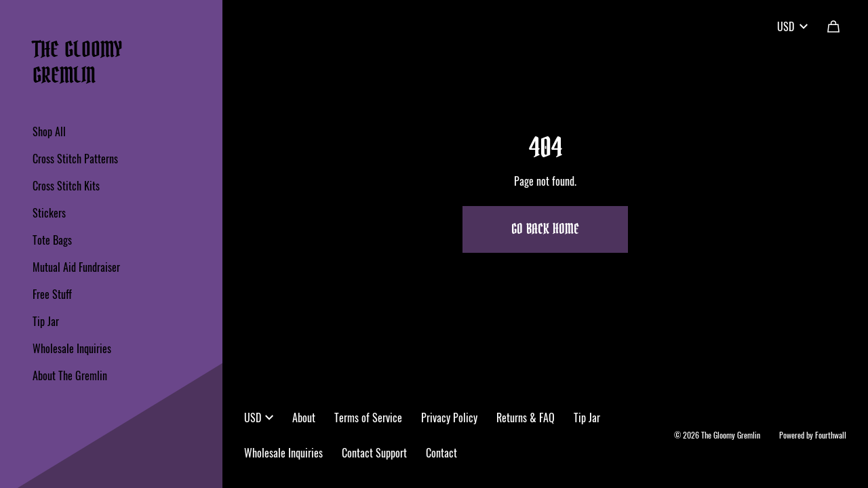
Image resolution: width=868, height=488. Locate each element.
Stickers (49, 213)
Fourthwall (831, 435)
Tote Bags (52, 240)
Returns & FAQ (526, 418)
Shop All (49, 131)
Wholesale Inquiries (72, 348)
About (304, 418)
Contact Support (374, 453)
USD (792, 26)
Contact (441, 453)
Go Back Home (545, 230)
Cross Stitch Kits (66, 186)
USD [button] (259, 418)
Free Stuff (52, 294)
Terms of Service (368, 418)
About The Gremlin (70, 375)
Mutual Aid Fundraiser (76, 267)
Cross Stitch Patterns (75, 159)
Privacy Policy (449, 418)
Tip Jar (46, 321)
